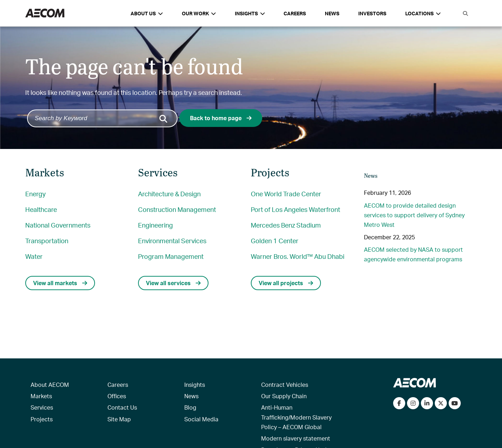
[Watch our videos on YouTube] (455, 403)
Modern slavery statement (296, 438)
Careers (295, 13)
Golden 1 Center (275, 241)
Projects (42, 419)
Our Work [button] (199, 13)
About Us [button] (147, 13)
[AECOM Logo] (45, 13)
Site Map (119, 419)
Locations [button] (423, 13)
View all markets (60, 283)
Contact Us (122, 407)
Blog (190, 407)
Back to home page (221, 118)
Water (34, 256)
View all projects (286, 283)
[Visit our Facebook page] (399, 403)
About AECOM (50, 385)
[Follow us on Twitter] (441, 403)
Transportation (47, 241)
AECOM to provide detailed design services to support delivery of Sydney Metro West (414, 215)
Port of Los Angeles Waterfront (295, 209)
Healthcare (41, 209)
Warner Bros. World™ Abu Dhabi (298, 256)
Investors (372, 13)
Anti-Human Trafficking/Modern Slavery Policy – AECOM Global (296, 417)
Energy (35, 194)
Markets (41, 396)
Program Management (171, 256)
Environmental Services (172, 241)
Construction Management (177, 209)
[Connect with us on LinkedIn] (427, 403)
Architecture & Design (169, 194)
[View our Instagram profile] (413, 403)
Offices (117, 396)
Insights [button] (250, 13)
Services (42, 407)
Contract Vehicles (285, 385)
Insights (195, 385)
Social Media (201, 419)
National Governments (58, 225)
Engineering (155, 225)
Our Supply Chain (284, 396)
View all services (173, 283)
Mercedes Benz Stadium (286, 225)
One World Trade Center (286, 194)
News (332, 13)
